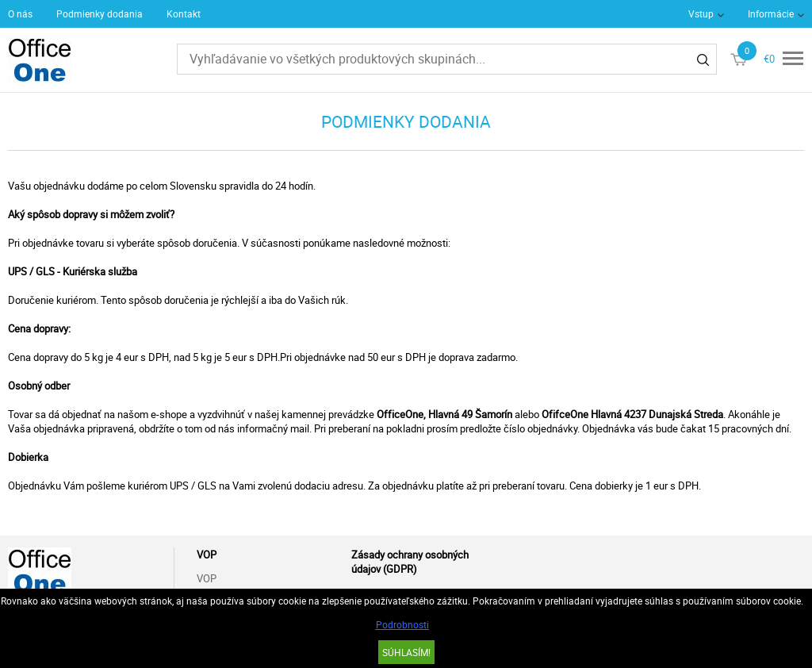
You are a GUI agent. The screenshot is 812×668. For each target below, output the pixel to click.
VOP (207, 578)
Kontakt (184, 13)
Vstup (701, 13)
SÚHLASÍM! (406, 652)
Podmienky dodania (100, 13)
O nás (20, 13)
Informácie (771, 13)
